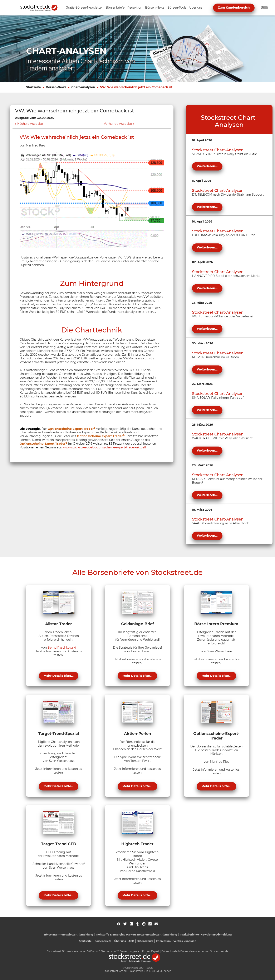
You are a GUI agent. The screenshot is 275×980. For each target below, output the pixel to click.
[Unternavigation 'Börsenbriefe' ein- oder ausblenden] (115, 8)
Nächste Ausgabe (30, 124)
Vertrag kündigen (185, 941)
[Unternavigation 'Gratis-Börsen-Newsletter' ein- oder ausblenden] (84, 8)
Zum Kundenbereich (234, 8)
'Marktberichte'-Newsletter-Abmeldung (206, 935)
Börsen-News (56, 87)
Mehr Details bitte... (59, 676)
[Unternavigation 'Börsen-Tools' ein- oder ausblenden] (177, 8)
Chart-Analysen (83, 87)
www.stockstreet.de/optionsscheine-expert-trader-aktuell (105, 447)
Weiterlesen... (207, 166)
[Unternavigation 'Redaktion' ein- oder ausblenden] (135, 8)
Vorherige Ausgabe (118, 124)
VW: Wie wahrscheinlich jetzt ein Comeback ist (136, 87)
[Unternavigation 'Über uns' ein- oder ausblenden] (196, 8)
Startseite (33, 87)
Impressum (163, 941)
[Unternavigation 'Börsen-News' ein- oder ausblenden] (155, 8)
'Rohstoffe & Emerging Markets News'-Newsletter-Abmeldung (136, 935)
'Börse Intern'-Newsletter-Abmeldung (68, 935)
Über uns (120, 941)
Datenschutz (145, 941)
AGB (131, 941)
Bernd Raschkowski (62, 648)
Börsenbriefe (103, 941)
